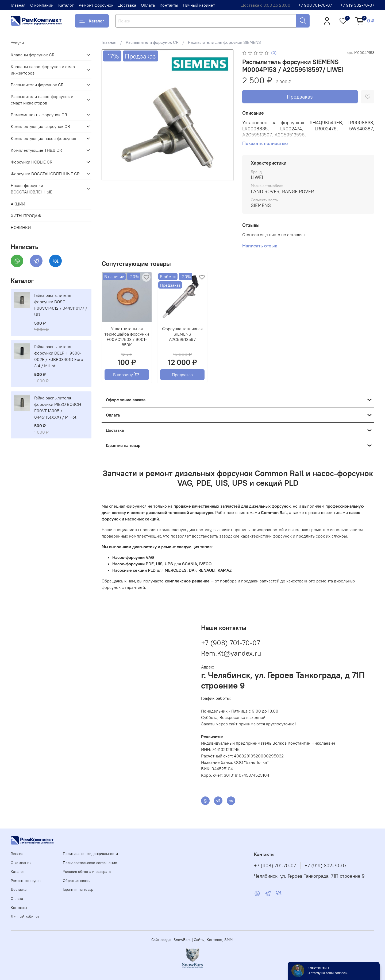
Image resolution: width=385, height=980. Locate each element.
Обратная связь (76, 881)
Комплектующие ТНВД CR (36, 150)
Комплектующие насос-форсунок (43, 138)
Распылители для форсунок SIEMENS (224, 42)
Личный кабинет (199, 5)
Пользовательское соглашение (90, 863)
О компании (42, 5)
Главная (18, 5)
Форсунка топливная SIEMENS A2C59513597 (182, 334)
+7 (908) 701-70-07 (230, 643)
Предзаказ (300, 97)
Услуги (17, 43)
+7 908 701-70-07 (315, 5)
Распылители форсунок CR (152, 42)
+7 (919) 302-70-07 (326, 866)
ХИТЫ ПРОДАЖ (26, 216)
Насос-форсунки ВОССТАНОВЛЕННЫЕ (32, 189)
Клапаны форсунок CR (33, 55)
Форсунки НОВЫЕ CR (32, 162)
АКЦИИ (18, 204)
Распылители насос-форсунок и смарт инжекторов (42, 100)
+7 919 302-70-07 (357, 5)
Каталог (66, 5)
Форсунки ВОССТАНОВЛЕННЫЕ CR (45, 174)
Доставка (127, 5)
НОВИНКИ (21, 227)
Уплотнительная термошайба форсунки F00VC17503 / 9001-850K (127, 337)
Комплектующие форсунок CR (40, 126)
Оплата (148, 5)
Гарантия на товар (78, 889)
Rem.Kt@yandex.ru (231, 653)
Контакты (169, 5)
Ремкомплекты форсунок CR (39, 115)
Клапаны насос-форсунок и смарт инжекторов (44, 70)
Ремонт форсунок (96, 5)
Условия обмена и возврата (87, 872)
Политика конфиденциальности (90, 854)
